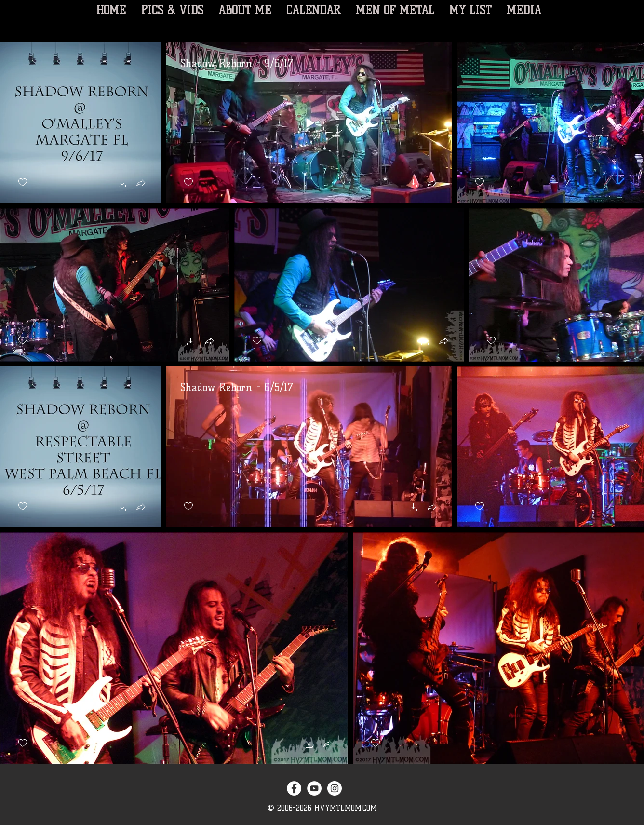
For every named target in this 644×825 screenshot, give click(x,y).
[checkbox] (23, 183)
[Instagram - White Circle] (335, 788)
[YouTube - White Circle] (314, 788)
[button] (122, 184)
